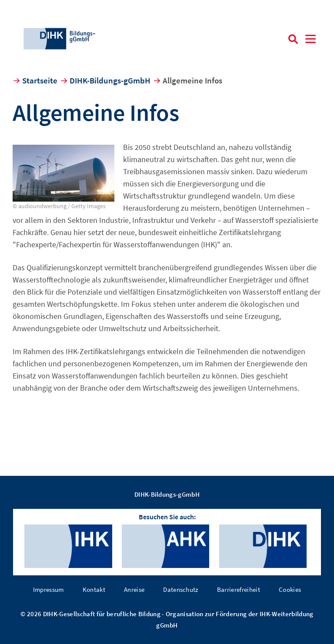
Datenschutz (181, 589)
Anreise (134, 589)
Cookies (290, 589)
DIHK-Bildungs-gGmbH (110, 80)
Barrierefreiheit (239, 589)
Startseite (40, 80)
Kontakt (94, 589)
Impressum (48, 589)
